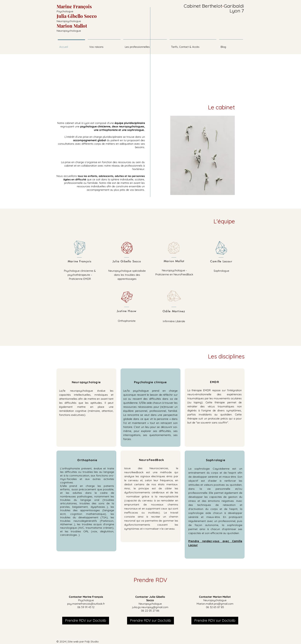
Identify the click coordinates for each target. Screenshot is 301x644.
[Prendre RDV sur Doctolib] (86, 621)
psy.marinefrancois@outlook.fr (86, 604)
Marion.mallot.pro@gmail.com (215, 604)
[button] (145, 45)
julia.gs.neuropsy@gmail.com (150, 607)
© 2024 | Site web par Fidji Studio (78, 642)
